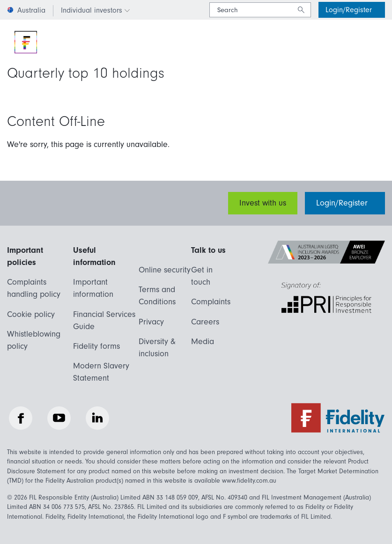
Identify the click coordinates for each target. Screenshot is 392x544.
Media (203, 342)
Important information (93, 288)
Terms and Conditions (157, 296)
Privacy (151, 322)
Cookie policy (31, 314)
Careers (205, 322)
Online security (165, 270)
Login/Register (350, 10)
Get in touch (202, 276)
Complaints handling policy (34, 288)
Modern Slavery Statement (101, 372)
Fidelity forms (96, 346)
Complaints (211, 302)
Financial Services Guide (104, 320)
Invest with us (263, 203)
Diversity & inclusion (157, 348)
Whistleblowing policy (34, 340)
